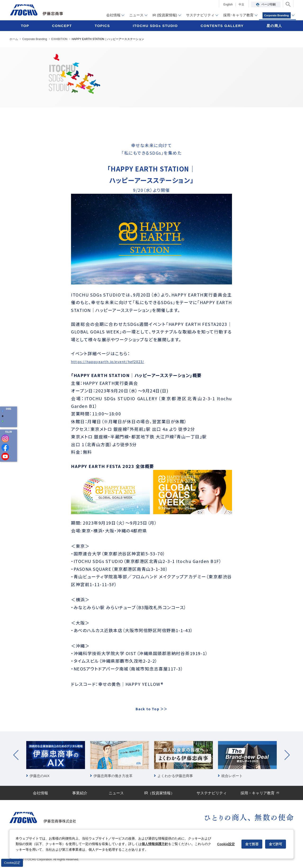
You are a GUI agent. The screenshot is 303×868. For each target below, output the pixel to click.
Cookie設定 (12, 863)
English (228, 4)
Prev (16, 755)
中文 (241, 4)
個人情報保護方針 (155, 844)
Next (287, 755)
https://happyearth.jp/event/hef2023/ (115, 361)
